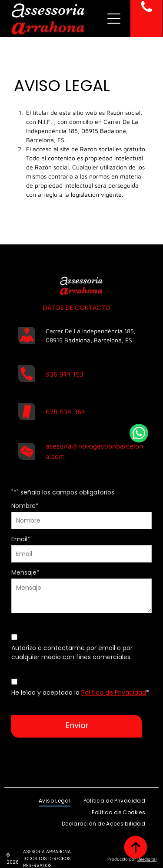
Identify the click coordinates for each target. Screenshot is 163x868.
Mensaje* (25, 572)
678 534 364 (65, 412)
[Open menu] (114, 19)
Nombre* (25, 506)
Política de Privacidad (114, 692)
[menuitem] (55, 792)
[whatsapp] (139, 434)
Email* (21, 539)
